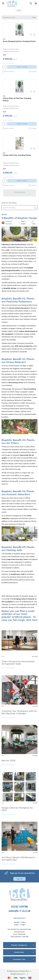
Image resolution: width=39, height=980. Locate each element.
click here (32, 620)
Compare (33, 71)
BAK (4, 39)
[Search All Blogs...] (19, 208)
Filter (34, 17)
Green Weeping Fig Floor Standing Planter (19, 41)
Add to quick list (8, 72)
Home (19, 10)
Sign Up (19, 879)
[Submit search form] (36, 207)
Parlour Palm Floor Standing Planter (17, 155)
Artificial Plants (14, 51)
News (4, 214)
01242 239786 (19, 907)
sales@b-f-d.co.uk (19, 911)
